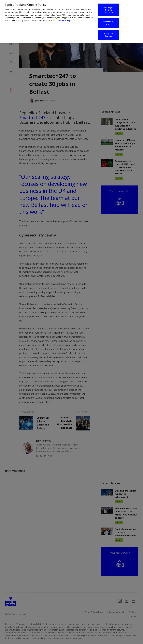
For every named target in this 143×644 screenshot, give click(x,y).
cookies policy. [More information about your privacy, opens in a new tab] (64, 17)
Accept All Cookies (108, 32)
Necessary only (108, 20)
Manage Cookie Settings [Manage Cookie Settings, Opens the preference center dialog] (108, 7)
